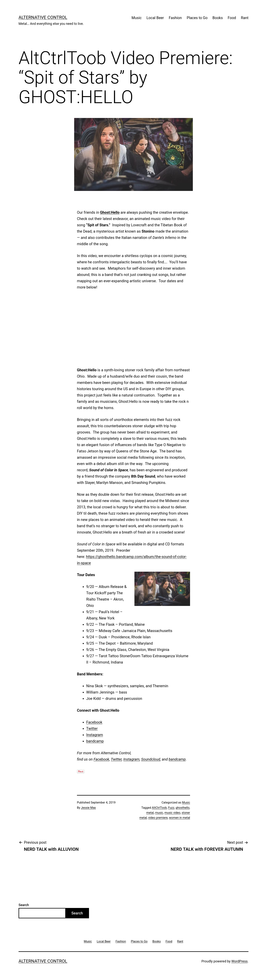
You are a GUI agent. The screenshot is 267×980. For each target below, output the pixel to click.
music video (172, 813)
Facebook (94, 722)
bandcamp (95, 741)
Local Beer (155, 18)
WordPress (239, 961)
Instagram (95, 735)
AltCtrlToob (159, 808)
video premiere (158, 818)
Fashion (175, 18)
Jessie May (88, 808)
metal (150, 813)
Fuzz (171, 808)
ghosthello (183, 808)
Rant (245, 18)
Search (24, 905)
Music (137, 18)
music (159, 813)
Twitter (92, 729)
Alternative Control (43, 17)
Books (218, 18)
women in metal (179, 818)
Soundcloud (151, 759)
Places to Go (197, 18)
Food (232, 18)
